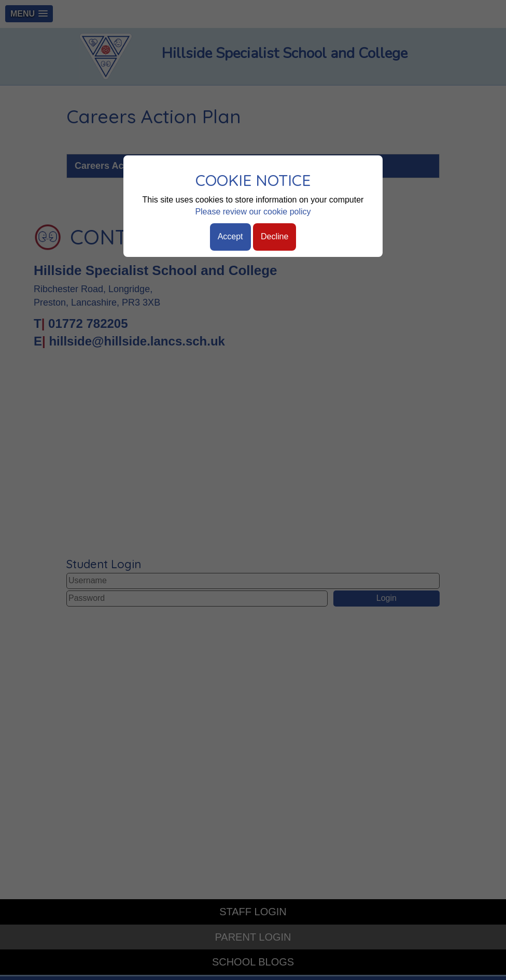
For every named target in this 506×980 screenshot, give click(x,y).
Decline (275, 236)
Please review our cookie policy (253, 212)
